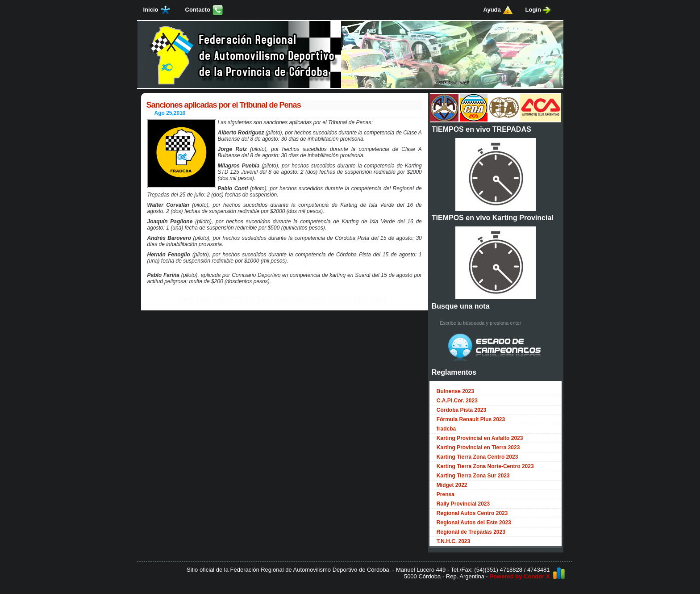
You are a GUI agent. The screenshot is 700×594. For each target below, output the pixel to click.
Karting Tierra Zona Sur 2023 (473, 476)
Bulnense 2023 (455, 391)
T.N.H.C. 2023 (453, 541)
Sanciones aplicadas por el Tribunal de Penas (224, 105)
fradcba (446, 429)
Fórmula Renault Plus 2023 (471, 419)
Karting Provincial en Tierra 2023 (478, 448)
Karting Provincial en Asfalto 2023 (480, 438)
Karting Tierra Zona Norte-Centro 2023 (485, 466)
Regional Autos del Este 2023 (474, 523)
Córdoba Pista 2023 (461, 410)
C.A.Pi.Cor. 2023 (457, 401)
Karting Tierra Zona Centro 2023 (477, 457)
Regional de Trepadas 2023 (471, 532)
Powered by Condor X (519, 576)
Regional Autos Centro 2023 (472, 513)
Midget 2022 (452, 485)
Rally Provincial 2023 (463, 504)
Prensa (446, 494)
